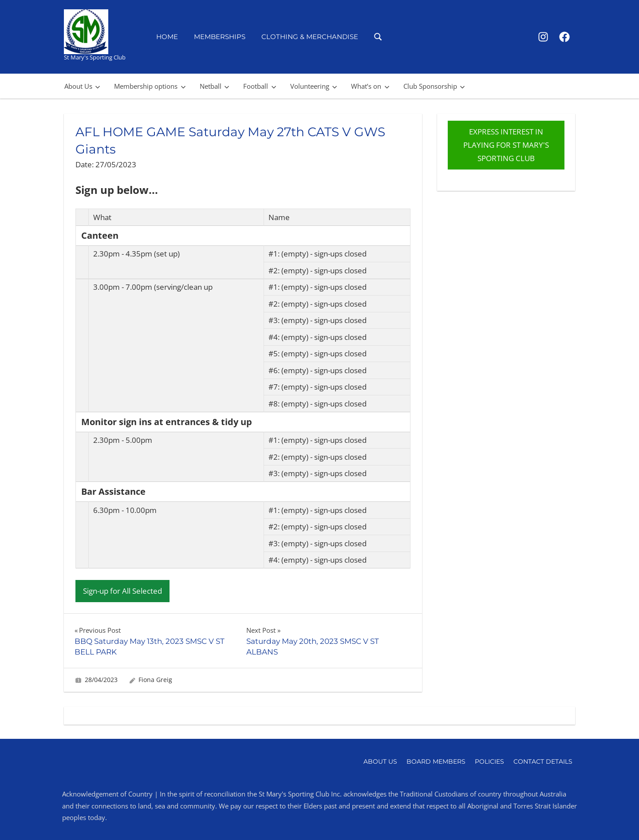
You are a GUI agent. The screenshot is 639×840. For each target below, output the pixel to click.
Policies (489, 761)
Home (167, 37)
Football (260, 86)
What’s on (370, 86)
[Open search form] (378, 36)
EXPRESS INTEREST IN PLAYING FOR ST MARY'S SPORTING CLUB (506, 145)
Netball (215, 86)
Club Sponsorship (434, 86)
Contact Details (543, 761)
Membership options (150, 86)
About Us (82, 86)
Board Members (436, 761)
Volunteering (314, 86)
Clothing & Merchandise (310, 37)
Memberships (220, 37)
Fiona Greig (155, 680)
